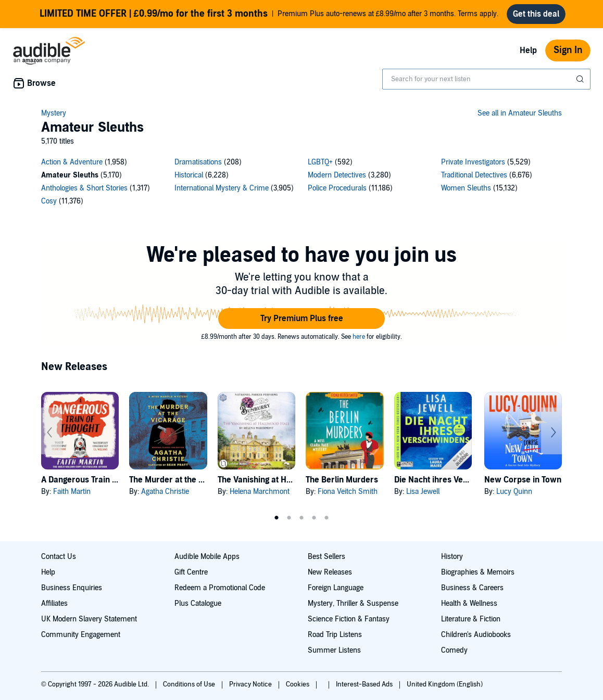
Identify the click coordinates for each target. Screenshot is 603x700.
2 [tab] (289, 518)
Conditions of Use (190, 684)
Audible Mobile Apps (207, 557)
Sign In (568, 50)
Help (528, 50)
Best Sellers (326, 557)
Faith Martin (72, 492)
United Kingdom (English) (445, 684)
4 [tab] (314, 518)
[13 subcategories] (301, 183)
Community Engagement (81, 635)
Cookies (298, 684)
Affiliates (54, 603)
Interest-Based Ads (365, 684)
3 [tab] (301, 518)
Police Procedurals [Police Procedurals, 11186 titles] (337, 188)
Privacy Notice (251, 684)
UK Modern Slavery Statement (89, 619)
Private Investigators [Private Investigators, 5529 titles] (473, 162)
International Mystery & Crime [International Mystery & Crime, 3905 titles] (222, 188)
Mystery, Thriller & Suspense (353, 603)
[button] (301, 319)
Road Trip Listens (335, 635)
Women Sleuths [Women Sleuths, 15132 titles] (466, 188)
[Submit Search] (581, 79)
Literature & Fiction (471, 619)
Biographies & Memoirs (478, 572)
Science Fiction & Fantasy (349, 619)
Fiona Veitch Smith (348, 492)
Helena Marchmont (260, 492)
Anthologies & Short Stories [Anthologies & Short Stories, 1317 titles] (84, 188)
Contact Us (59, 557)
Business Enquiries (72, 588)
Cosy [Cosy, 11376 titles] (49, 201)
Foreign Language (336, 588)
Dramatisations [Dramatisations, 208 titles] (198, 162)
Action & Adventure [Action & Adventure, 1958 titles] (72, 162)
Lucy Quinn (514, 492)
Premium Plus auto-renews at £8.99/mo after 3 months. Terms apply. (269, 14)
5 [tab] (326, 518)
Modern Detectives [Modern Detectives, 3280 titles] (337, 175)
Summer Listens (334, 650)
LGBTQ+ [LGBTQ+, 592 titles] (320, 162)
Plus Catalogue (198, 603)
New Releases (330, 572)
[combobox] (486, 79)
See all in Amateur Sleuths (520, 113)
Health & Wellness (469, 603)
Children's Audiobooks (476, 635)
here (359, 337)
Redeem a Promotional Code (220, 588)
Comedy (454, 650)
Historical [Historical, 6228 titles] (189, 175)
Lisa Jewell (423, 492)
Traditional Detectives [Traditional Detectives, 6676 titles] (474, 175)
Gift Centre (191, 572)
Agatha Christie (165, 492)
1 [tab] (277, 518)
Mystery (54, 113)
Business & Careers (472, 588)
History (452, 557)
